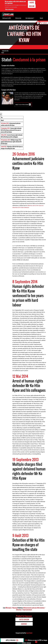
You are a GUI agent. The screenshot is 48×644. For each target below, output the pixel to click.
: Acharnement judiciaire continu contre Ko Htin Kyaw (11, 124)
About (2, 120)
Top (2, 117)
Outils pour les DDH (7, 18)
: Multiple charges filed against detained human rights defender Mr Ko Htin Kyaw (11, 142)
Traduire (45, 23)
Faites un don (18, 18)
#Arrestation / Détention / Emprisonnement (31, 609)
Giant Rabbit (29, 633)
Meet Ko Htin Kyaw (22, 105)
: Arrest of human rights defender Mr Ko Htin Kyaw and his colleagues (12, 136)
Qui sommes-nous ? (30, 18)
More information (9, 9)
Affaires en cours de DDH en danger (36, 640)
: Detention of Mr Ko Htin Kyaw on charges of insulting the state (12, 148)
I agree (32, 2)
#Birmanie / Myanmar (12, 608)
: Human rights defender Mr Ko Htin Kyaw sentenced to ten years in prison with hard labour (11, 130)
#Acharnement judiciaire (30, 608)
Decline (32, 6)
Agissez (24, 624)
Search (41, 18)
